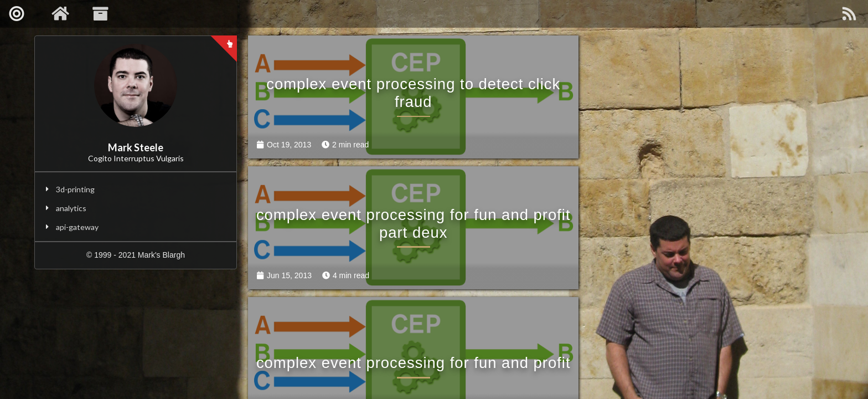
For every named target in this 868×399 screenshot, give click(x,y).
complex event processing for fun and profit (393, 194)
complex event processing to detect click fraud (393, 78)
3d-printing (75, 189)
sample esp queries (692, 203)
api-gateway (77, 227)
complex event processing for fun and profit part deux (692, 78)
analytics (71, 208)
